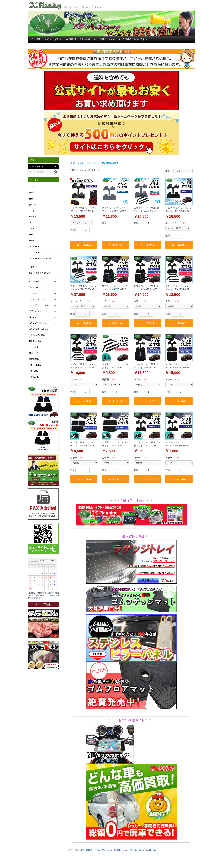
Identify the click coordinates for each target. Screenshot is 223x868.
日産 (31, 199)
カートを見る (100, 39)
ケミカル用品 (34, 377)
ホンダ (32, 193)
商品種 (105, 379)
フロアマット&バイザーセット (40, 260)
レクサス (33, 217)
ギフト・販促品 (35, 365)
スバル (32, 229)
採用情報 (89, 850)
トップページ (71, 850)
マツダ (32, 223)
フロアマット (34, 247)
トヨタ (32, 187)
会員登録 (127, 39)
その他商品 (33, 371)
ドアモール (33, 287)
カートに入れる (84, 245)
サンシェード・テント (38, 299)
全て (73, 163)
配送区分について (121, 850)
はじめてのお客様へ (53, 39)
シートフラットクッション (39, 305)
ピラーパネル (34, 281)
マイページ (114, 39)
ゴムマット (33, 317)
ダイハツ (33, 205)
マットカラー (172, 223)
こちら (51, 595)
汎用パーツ (33, 353)
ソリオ (96, 163)
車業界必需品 (34, 359)
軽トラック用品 (35, 341)
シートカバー (34, 347)
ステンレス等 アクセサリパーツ (40, 274)
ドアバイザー (34, 253)
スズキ (32, 211)
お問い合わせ (141, 39)
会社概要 (36, 39)
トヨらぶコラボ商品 (37, 335)
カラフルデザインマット (39, 323)
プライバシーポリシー (137, 850)
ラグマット (33, 267)
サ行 (88, 163)
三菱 (31, 235)
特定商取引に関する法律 (78, 39)
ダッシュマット (35, 293)
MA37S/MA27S (110, 163)
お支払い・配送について (103, 850)
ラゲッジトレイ (35, 311)
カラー (105, 301)
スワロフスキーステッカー (39, 329)
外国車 (32, 241)
